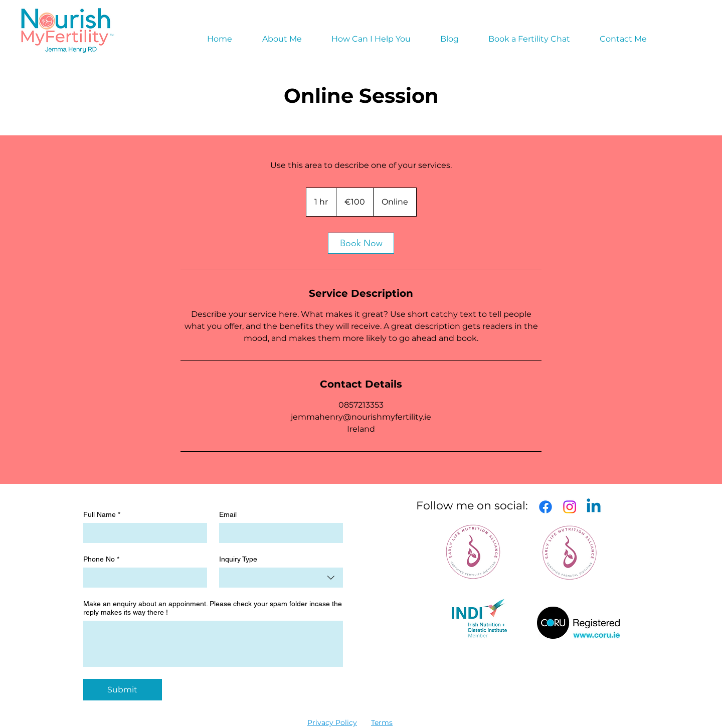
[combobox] (281, 578)
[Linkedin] (594, 507)
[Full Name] (142, 533)
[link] (361, 243)
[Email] (278, 533)
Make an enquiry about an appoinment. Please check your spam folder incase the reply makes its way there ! (213, 608)
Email (228, 514)
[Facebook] (546, 507)
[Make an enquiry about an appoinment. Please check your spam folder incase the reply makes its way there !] (213, 644)
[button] (371, 39)
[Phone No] (142, 578)
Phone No (101, 559)
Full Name (102, 515)
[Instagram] (570, 507)
